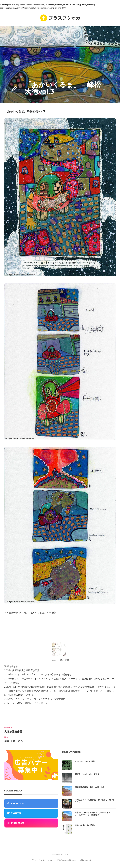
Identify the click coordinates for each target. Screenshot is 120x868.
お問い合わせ (85, 860)
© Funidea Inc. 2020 (60, 855)
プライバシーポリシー (66, 860)
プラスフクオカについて (42, 860)
